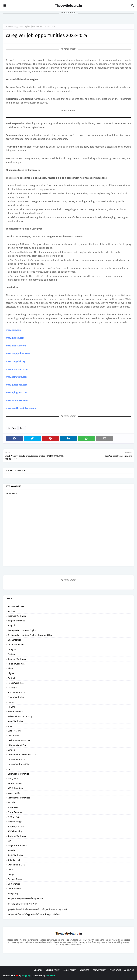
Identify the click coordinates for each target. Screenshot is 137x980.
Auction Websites (16, 606)
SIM (9, 841)
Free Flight (13, 688)
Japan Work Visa (15, 721)
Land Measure (14, 731)
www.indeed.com (15, 338)
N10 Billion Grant (16, 788)
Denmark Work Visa (17, 659)
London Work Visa (16, 759)
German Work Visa (16, 692)
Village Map (13, 893)
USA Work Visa (14, 889)
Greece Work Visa (16, 697)
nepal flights (14, 793)
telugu (11, 874)
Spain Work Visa (15, 855)
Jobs (22, 428)
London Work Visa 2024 (18, 764)
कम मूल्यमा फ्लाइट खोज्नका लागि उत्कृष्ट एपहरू (25, 899)
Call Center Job (15, 640)
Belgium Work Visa (16, 621)
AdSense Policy (53, 970)
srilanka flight (14, 860)
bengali (11, 625)
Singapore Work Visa (17, 846)
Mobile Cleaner (15, 783)
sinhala (11, 850)
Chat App (12, 654)
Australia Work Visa (17, 616)
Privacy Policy (99, 970)
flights (11, 673)
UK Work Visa (14, 884)
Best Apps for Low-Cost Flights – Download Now (30, 635)
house (11, 702)
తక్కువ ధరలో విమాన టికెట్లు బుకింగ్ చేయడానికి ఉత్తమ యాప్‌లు (34, 914)
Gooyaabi (50, 976)
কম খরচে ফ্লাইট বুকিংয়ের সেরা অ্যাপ (22, 904)
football (12, 678)
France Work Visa (16, 683)
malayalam (13, 779)
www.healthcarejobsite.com (21, 408)
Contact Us (129, 970)
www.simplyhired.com (18, 353)
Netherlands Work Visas (19, 798)
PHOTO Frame (14, 817)
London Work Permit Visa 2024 (22, 755)
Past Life (12, 803)
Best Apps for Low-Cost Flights (22, 630)
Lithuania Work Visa (17, 745)
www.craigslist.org (16, 361)
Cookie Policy (70, 970)
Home (8, 27)
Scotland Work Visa (17, 836)
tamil (10, 870)
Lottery (11, 769)
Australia (12, 611)
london (11, 750)
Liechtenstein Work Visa (19, 740)
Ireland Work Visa (16, 712)
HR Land (12, 707)
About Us (38, 970)
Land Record (14, 736)
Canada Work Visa (16, 645)
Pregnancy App (15, 822)
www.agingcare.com (17, 377)
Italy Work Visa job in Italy (20, 716)
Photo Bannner (15, 812)
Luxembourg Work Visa (18, 774)
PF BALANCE (13, 807)
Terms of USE (115, 970)
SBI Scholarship (15, 831)
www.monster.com (16, 346)
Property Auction (16, 826)
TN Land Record (15, 879)
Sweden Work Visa (16, 865)
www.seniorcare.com (17, 369)
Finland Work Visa (16, 664)
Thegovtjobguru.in (69, 6)
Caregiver (17, 27)
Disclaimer (84, 970)
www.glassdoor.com (17, 385)
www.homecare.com (17, 400)
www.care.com (14, 330)
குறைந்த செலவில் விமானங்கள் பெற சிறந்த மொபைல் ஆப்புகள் (38, 909)
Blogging (26, 976)
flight (10, 669)
